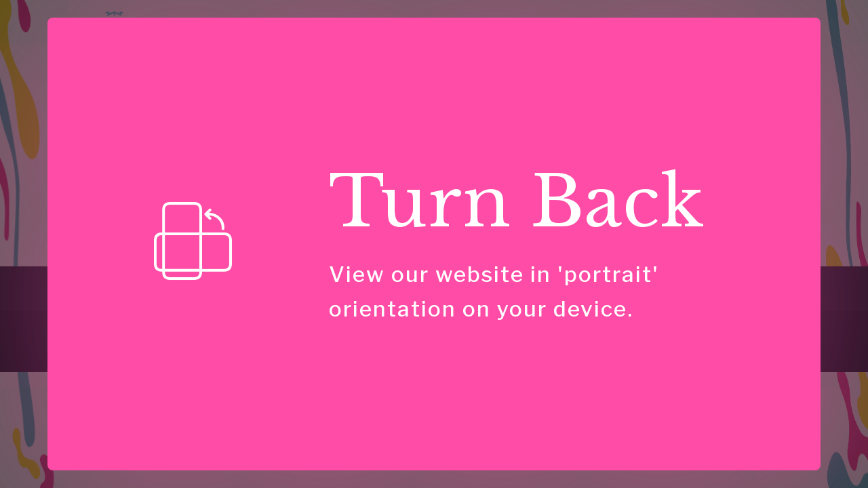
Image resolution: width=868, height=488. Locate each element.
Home (282, 37)
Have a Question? (552, 283)
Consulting (344, 37)
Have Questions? (750, 38)
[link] (71, 333)
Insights (497, 37)
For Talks (259, 283)
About (644, 37)
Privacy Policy (724, 283)
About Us (393, 283)
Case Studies (574, 37)
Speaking (431, 37)
